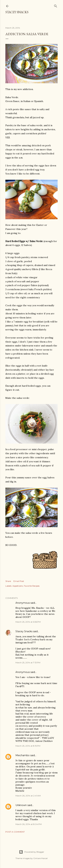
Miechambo (23, 755)
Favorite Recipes (32, 586)
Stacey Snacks (17, 12)
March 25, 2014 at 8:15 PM (28, 746)
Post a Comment (15, 832)
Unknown (21, 805)
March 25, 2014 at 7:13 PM (28, 663)
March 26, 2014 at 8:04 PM (29, 824)
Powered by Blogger (32, 852)
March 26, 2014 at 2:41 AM (28, 796)
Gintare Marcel (40, 858)
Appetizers (18, 586)
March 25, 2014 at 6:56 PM (28, 622)
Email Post (19, 581)
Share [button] (8, 581)
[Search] (56, 5)
